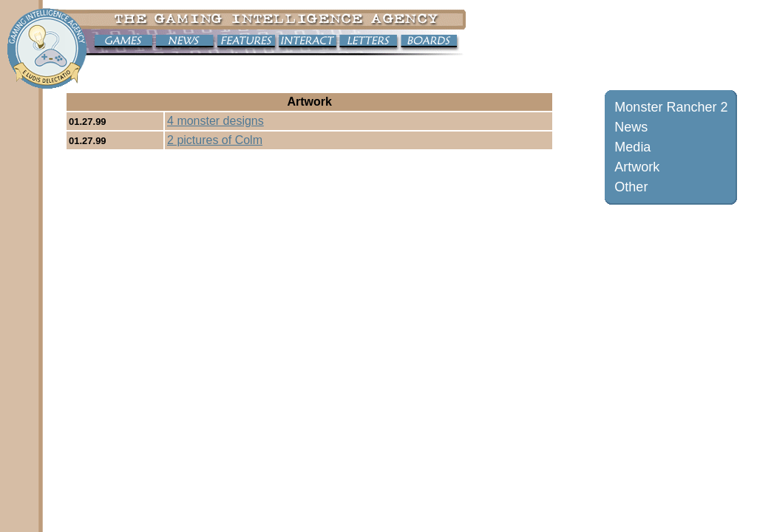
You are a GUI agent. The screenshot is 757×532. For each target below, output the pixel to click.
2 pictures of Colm (215, 140)
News (631, 127)
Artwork (637, 167)
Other (631, 187)
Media (632, 147)
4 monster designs (215, 121)
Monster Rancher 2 (671, 107)
